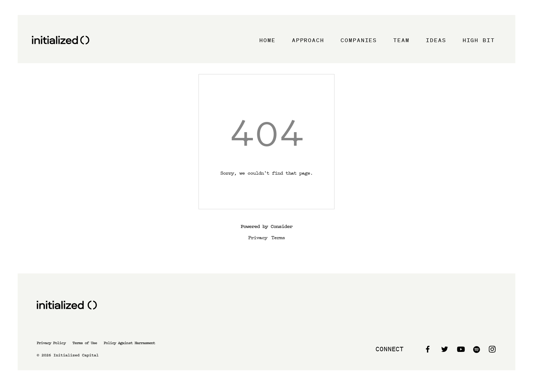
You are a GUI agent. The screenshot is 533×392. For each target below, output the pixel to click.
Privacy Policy (51, 343)
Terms (278, 237)
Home (268, 40)
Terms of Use (85, 343)
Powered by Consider (266, 226)
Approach (308, 40)
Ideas (436, 40)
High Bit (479, 40)
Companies (359, 40)
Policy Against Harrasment (129, 343)
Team (401, 40)
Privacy (258, 237)
